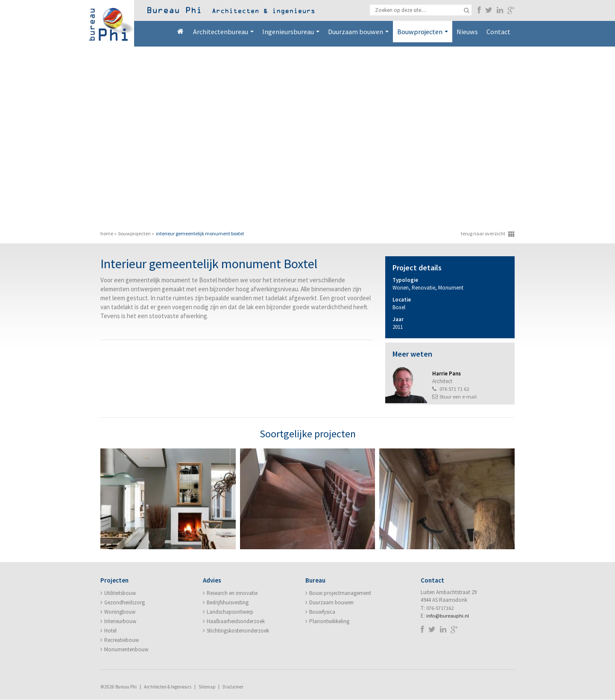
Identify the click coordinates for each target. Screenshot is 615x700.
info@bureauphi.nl (448, 616)
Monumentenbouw (126, 650)
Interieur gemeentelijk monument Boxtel (200, 233)
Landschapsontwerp (230, 612)
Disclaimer (234, 687)
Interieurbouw (120, 622)
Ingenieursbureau (291, 32)
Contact (498, 32)
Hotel (110, 631)
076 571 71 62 (454, 389)
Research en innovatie (232, 593)
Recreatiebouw (122, 640)
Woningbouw (120, 612)
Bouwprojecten (423, 32)
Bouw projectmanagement (340, 593)
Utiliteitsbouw (120, 593)
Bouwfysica (322, 612)
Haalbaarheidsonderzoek (236, 622)
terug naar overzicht (483, 234)
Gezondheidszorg (124, 603)
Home (180, 32)
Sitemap (207, 687)
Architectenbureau (223, 32)
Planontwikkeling (329, 622)
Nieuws (467, 32)
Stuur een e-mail (458, 397)
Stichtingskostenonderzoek (238, 631)
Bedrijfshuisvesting (228, 603)
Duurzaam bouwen (358, 32)
